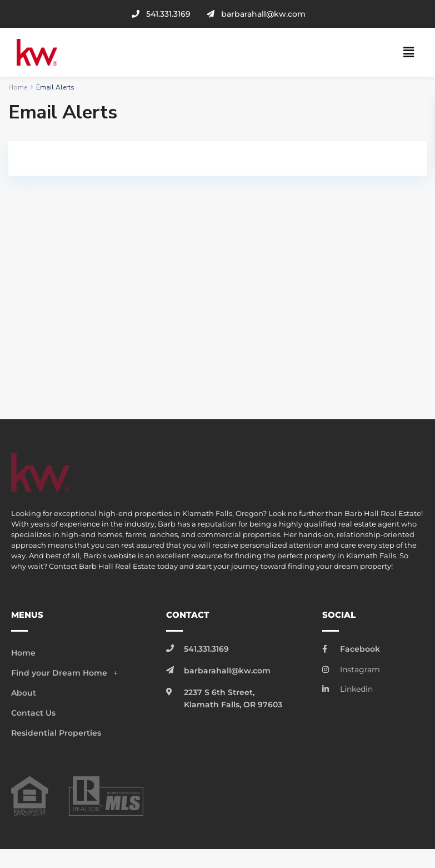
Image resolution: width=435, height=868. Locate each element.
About (24, 693)
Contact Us (33, 713)
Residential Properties (56, 733)
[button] (409, 52)
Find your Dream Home (67, 673)
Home (18, 87)
